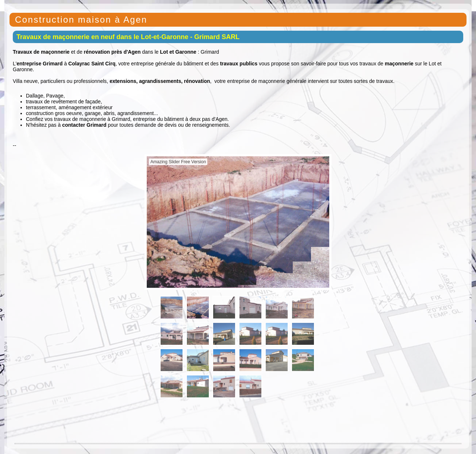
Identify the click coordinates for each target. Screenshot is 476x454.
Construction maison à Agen (81, 20)
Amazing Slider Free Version (178, 162)
